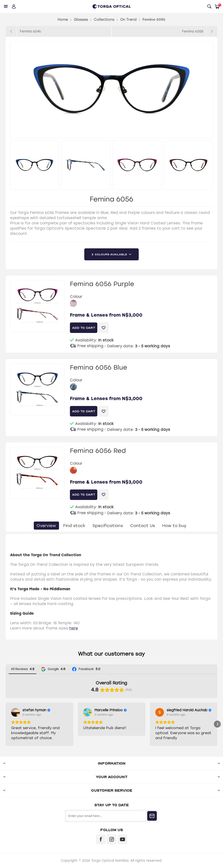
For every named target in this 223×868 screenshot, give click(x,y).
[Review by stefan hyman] (36, 710)
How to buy (176, 526)
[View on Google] (15, 712)
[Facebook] (101, 839)
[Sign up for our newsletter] (106, 816)
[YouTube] (122, 839)
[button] (6, 724)
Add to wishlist (104, 328)
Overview (45, 526)
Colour (76, 297)
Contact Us (143, 526)
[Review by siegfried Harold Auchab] (189, 710)
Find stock (73, 526)
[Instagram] (112, 839)
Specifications (107, 526)
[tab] (45, 526)
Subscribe (152, 816)
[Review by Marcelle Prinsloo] (111, 710)
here (74, 628)
